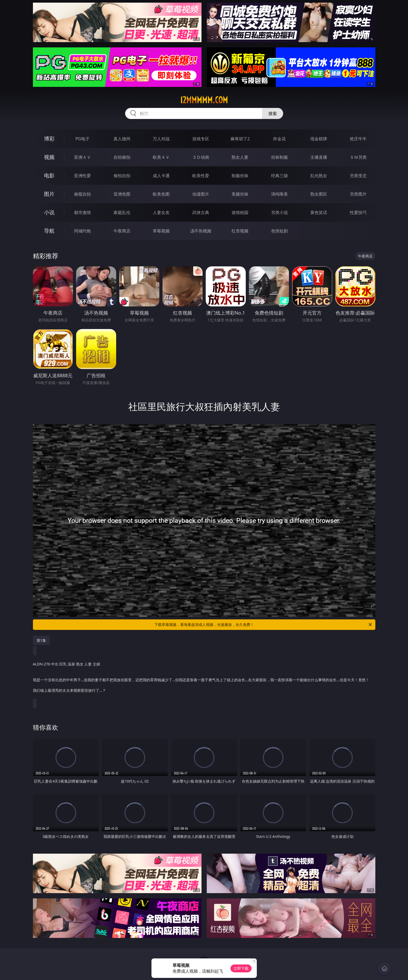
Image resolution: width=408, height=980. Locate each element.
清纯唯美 (279, 194)
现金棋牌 (319, 139)
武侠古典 (201, 212)
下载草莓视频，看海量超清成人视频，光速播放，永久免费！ (264, 625)
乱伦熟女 (319, 176)
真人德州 (122, 139)
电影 (49, 175)
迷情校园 (240, 212)
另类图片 (358, 194)
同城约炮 (82, 231)
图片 (49, 194)
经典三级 (279, 176)
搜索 (273, 113)
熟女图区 (319, 194)
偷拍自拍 (122, 176)
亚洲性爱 (82, 176)
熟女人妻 (240, 157)
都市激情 (82, 212)
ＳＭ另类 (358, 157)
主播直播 (319, 157)
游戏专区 (201, 139)
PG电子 (83, 139)
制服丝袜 (240, 176)
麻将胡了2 (240, 139)
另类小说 (279, 212)
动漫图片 (201, 194)
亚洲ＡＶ (82, 157)
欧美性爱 (201, 176)
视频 (49, 157)
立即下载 (241, 968)
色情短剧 (279, 231)
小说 (49, 212)
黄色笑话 (319, 212)
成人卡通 (161, 176)
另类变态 (358, 176)
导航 (49, 231)
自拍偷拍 (122, 157)
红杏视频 (240, 231)
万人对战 (161, 139)
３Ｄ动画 (201, 157)
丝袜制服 (279, 157)
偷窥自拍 (82, 194)
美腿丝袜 (240, 194)
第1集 (41, 640)
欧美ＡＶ (161, 157)
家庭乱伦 (122, 212)
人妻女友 (161, 212)
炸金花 (279, 139)
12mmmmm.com (204, 100)
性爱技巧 (358, 212)
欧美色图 (161, 194)
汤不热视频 (201, 231)
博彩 (49, 139)
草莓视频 (161, 231)
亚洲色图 (122, 194)
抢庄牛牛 (358, 139)
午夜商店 (122, 231)
